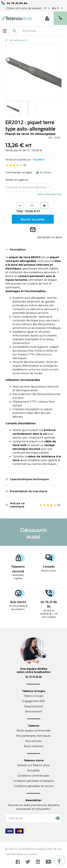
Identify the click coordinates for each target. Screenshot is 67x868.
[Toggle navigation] (5, 31)
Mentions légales (36, 849)
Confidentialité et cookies (21, 854)
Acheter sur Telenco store (33, 765)
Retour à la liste (16, 40)
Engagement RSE (33, 701)
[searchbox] (43, 31)
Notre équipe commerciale (33, 731)
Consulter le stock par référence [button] (26, 187)
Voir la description (49, 194)
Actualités (34, 770)
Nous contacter (34, 746)
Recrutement (34, 712)
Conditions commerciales (33, 776)
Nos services (33, 741)
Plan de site (54, 849)
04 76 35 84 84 (17, 3)
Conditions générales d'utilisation (33, 781)
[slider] (14, 165)
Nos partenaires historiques (34, 736)
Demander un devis (49, 237)
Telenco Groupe (34, 696)
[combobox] (37, 31)
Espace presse (34, 706)
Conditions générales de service (34, 786)
